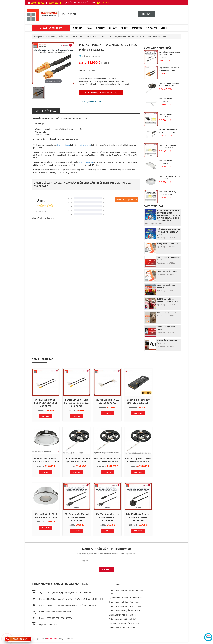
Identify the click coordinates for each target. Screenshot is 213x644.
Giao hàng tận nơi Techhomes (122, 617)
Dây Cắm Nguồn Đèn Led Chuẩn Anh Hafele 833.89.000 (76, 519)
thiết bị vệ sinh (64, 145)
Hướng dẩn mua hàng (90, 101)
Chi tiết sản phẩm (46, 111)
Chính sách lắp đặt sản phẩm (122, 630)
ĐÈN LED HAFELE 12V (102, 37)
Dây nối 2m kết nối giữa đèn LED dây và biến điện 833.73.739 (76, 403)
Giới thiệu (78, 28)
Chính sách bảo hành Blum (168, 313)
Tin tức (124, 28)
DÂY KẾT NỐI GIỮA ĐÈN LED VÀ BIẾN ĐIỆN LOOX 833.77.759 (46, 403)
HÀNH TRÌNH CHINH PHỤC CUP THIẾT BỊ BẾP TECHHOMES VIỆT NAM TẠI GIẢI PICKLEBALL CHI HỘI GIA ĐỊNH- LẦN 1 (169, 216)
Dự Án (89, 28)
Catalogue (137, 28)
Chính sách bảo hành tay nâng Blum (125, 608)
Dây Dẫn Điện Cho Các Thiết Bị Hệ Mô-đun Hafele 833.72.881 (141, 37)
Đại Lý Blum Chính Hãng (167, 244)
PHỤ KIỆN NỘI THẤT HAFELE (58, 37)
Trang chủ (38, 37)
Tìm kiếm (146, 14)
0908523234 (53, 3)
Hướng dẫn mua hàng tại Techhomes (125, 600)
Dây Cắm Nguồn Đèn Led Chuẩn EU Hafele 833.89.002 (170, 55)
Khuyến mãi (151, 28)
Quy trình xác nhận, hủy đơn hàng (124, 625)
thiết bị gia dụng (86, 162)
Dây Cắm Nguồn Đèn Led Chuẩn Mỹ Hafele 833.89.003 (167, 461)
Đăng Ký (107, 571)
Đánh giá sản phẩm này (126, 200)
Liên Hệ (164, 28)
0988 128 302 (36, 3)
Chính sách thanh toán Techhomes (124, 604)
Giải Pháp (101, 28)
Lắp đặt (113, 28)
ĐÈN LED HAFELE (81, 37)
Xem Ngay (46, 416)
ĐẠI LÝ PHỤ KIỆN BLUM (167, 271)
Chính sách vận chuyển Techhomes (125, 613)
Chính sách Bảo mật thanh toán (123, 621)
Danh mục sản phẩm (51, 28)
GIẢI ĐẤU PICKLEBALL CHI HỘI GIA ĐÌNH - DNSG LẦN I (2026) (169, 232)
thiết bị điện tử (85, 145)
